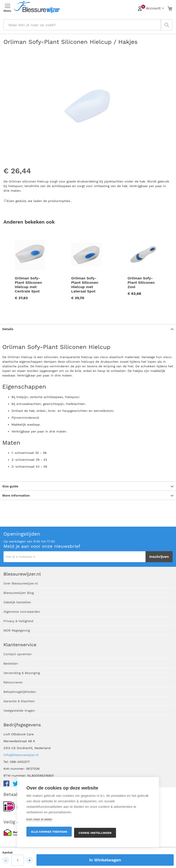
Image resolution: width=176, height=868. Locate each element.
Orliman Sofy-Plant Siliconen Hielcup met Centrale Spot (28, 285)
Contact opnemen (18, 654)
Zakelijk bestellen (17, 602)
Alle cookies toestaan (49, 832)
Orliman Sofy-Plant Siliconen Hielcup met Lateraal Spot (85, 285)
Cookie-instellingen (95, 833)
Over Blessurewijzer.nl (21, 583)
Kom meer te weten (39, 819)
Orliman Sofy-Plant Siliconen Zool (141, 282)
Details (8, 329)
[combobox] (88, 25)
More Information (16, 495)
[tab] (88, 329)
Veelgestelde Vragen (19, 711)
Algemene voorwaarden (22, 612)
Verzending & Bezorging (22, 673)
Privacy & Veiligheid (18, 621)
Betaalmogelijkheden (20, 692)
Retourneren (13, 682)
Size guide (10, 486)
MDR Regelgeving (17, 630)
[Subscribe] (159, 557)
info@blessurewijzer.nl (21, 755)
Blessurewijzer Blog (19, 593)
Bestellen (11, 663)
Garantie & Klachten (19, 701)
